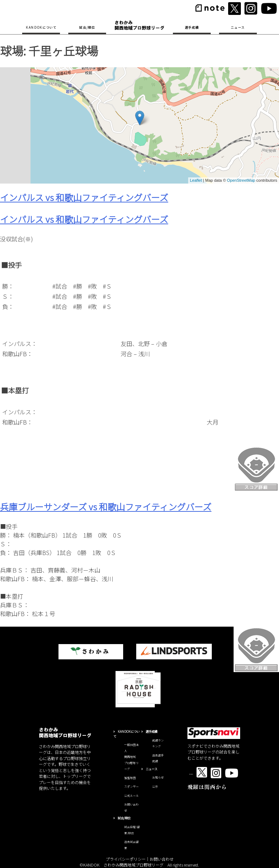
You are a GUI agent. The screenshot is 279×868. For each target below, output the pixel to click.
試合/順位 (87, 27)
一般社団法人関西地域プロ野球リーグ (132, 757)
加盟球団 (130, 778)
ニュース (238, 27)
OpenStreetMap (241, 180)
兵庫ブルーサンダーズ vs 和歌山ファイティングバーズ (106, 507)
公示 (155, 786)
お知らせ (158, 777)
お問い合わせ (162, 859)
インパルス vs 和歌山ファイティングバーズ (84, 197)
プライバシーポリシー (126, 859)
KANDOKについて (41, 27)
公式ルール (132, 795)
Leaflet (196, 180)
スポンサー (132, 786)
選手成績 (192, 27)
